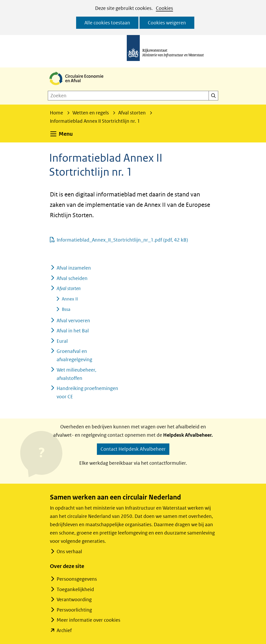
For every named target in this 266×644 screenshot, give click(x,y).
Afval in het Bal (73, 331)
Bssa (66, 309)
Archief (64, 630)
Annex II (70, 299)
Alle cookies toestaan (107, 23)
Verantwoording (74, 600)
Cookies (164, 8)
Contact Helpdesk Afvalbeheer (133, 449)
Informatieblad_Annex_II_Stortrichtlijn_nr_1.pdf (122, 240)
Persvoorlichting (74, 610)
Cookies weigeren (167, 23)
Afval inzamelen (74, 268)
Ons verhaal (69, 551)
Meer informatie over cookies (88, 620)
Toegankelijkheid (75, 589)
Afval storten (69, 288)
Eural (62, 341)
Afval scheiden (72, 278)
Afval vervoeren (73, 321)
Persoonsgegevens (77, 579)
